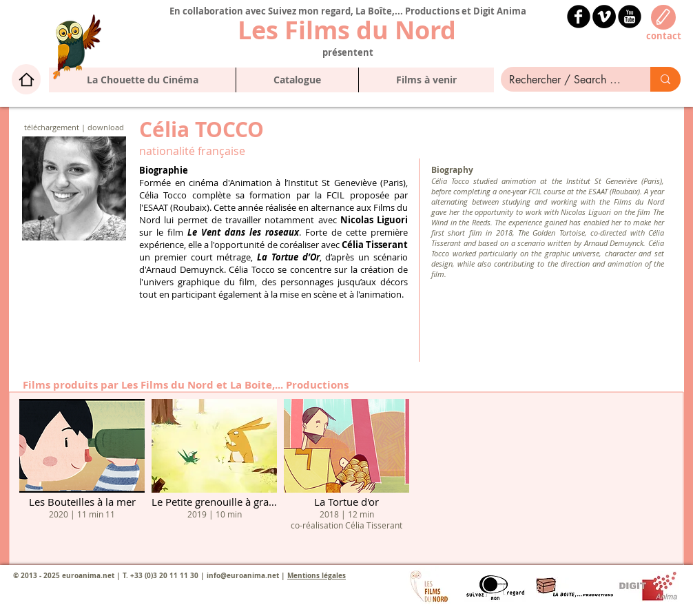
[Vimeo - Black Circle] (604, 17)
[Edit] (663, 17)
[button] (297, 80)
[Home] (26, 79)
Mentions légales (317, 575)
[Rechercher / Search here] (565, 80)
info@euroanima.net (243, 575)
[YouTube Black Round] (630, 17)
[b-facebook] (579, 17)
